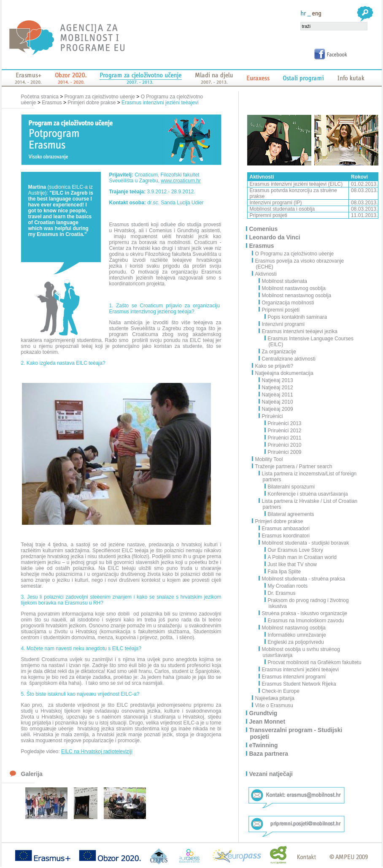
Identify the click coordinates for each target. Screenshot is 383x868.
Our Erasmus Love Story (294, 550)
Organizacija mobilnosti (287, 303)
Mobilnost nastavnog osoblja (292, 288)
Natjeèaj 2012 (276, 388)
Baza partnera (269, 754)
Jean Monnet (268, 722)
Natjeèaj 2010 (276, 402)
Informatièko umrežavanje (295, 635)
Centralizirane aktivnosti (287, 359)
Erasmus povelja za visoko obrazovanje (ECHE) (300, 264)
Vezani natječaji (272, 774)
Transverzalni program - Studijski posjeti (296, 733)
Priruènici (271, 416)
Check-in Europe (279, 691)
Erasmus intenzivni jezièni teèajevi (160, 103)
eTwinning (264, 745)
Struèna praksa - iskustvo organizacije (303, 613)
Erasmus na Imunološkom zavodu (305, 621)
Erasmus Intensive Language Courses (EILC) (309, 342)
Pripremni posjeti (279, 310)
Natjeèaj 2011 (276, 395)
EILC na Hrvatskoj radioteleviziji (97, 751)
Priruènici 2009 (283, 452)
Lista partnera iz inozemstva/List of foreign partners (308, 477)
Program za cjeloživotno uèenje (100, 97)
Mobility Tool (270, 459)
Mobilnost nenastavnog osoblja (295, 296)
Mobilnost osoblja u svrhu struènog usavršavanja (299, 652)
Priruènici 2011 (283, 438)
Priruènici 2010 (283, 445)
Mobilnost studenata (283, 281)
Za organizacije (278, 352)
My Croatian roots (286, 586)
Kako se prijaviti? (275, 366)
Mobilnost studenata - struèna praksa (302, 579)
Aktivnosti (266, 274)
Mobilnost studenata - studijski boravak (304, 543)
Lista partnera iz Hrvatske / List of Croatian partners (308, 504)
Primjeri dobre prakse (92, 103)
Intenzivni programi (282, 324)
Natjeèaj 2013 (276, 380)
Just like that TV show (291, 564)
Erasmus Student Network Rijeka (298, 684)
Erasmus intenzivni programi (292, 677)
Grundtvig (264, 713)
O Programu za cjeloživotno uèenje (295, 254)
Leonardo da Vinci (275, 237)
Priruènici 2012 (283, 431)
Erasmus (52, 103)
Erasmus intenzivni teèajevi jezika (298, 331)
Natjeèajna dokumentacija (285, 373)
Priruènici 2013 (283, 423)
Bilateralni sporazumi (290, 487)
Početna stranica (41, 97)
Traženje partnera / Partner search (294, 467)
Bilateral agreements (290, 514)
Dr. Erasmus (280, 593)
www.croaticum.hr (181, 181)
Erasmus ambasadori (284, 529)
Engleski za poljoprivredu (294, 642)
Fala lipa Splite (283, 572)
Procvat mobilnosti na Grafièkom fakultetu (313, 662)
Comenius (264, 229)
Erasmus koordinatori (284, 536)
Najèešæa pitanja (275, 698)
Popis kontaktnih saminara (296, 317)
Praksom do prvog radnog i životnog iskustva (307, 603)
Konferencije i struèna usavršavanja (306, 494)
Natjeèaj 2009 (276, 409)
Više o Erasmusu (275, 705)
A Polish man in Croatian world (301, 557)
